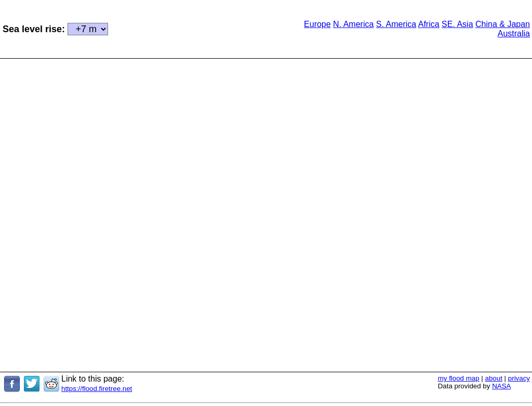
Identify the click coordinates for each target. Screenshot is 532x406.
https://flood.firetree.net (97, 389)
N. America (353, 24)
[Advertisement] (196, 28)
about (494, 378)
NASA (501, 386)
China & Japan (503, 24)
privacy (519, 378)
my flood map (459, 378)
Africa (429, 24)
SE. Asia (457, 24)
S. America (396, 24)
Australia (514, 33)
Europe (317, 24)
